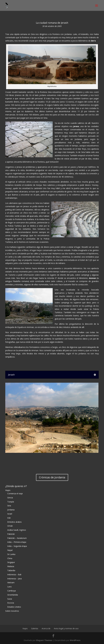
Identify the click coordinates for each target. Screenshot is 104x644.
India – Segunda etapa (17, 546)
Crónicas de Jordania (52, 477)
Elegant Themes (44, 640)
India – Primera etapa (17, 542)
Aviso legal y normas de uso (66, 628)
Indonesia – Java (14, 579)
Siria (9, 506)
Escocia (11, 603)
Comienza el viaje (15, 493)
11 (62, 448)
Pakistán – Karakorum (17, 538)
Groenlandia (13, 595)
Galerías (35, 628)
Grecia (10, 498)
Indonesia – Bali (14, 574)
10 (60, 448)
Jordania (11, 510)
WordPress (75, 640)
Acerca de (46, 628)
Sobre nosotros (12, 611)
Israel (10, 514)
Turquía (11, 502)
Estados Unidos (14, 607)
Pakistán (11, 534)
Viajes (8, 490)
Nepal (10, 550)
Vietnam (11, 583)
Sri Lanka (11, 554)
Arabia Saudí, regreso (17, 530)
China (10, 558)
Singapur (11, 562)
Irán (9, 518)
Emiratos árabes (14, 522)
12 (65, 448)
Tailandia (11, 570)
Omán (10, 526)
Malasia (11, 566)
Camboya (12, 591)
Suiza (10, 599)
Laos (9, 587)
